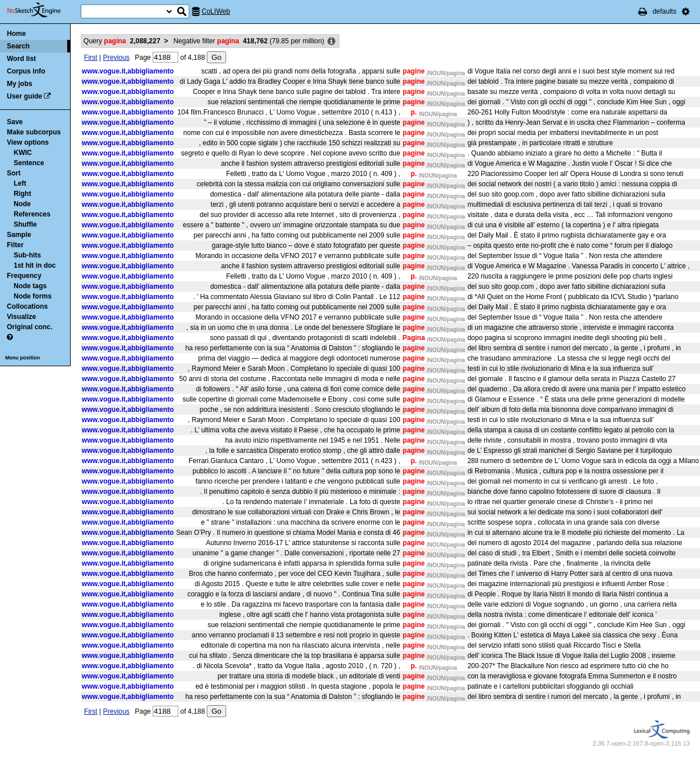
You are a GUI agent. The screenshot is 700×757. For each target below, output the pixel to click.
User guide (24, 96)
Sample (19, 235)
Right (22, 194)
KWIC (23, 153)
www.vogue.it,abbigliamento (128, 71)
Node (22, 204)
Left (20, 183)
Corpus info (26, 71)
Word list (21, 59)
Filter (15, 245)
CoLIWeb (216, 11)
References (32, 214)
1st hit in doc (35, 265)
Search (18, 46)
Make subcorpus (34, 132)
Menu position (22, 358)
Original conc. (30, 327)
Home (16, 34)
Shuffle (25, 224)
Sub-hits (27, 255)
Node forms (33, 296)
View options (28, 142)
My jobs (20, 84)
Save (15, 122)
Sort (14, 173)
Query (122, 41)
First (91, 58)
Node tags (30, 286)
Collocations (27, 306)
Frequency (24, 276)
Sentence (29, 163)
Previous (116, 58)
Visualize (21, 317)
